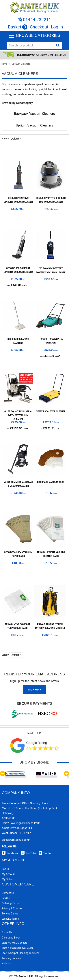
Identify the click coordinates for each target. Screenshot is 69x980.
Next (66, 774)
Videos (6, 963)
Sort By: (5, 139)
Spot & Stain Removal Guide (18, 948)
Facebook (10, 853)
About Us (7, 932)
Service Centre (10, 914)
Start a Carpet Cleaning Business (21, 953)
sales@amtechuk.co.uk (16, 840)
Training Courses (11, 958)
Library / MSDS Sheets (15, 943)
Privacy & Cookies (12, 908)
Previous (3, 774)
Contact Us (8, 893)
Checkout (39, 27)
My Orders (8, 879)
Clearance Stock (11, 938)
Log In (57, 27)
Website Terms (10, 919)
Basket (18, 27)
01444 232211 (37, 20)
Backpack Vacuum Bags (51, 482)
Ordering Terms (11, 903)
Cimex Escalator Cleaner (51, 411)
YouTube (28, 853)
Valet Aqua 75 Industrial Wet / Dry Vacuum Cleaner (18, 415)
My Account (9, 874)
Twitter (44, 853)
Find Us (6, 898)
